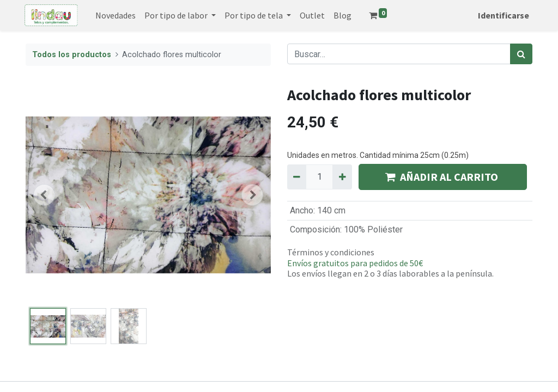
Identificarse (502, 15)
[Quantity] (319, 177)
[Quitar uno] (297, 177)
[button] (44, 195)
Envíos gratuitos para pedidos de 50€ (355, 263)
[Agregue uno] (342, 177)
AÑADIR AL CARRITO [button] (443, 177)
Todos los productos (72, 55)
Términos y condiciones (331, 252)
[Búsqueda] (521, 54)
